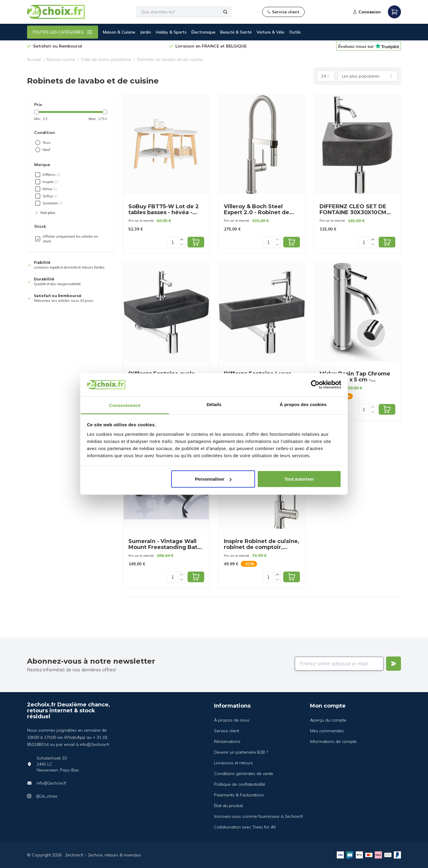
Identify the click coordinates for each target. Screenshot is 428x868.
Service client (226, 731)
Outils (295, 32)
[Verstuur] (394, 664)
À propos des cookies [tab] (303, 404)
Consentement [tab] (125, 405)
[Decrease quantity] (182, 245)
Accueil (34, 59)
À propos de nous (232, 720)
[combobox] (326, 76)
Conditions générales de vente (244, 774)
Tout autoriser (299, 479)
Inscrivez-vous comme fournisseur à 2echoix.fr (259, 816)
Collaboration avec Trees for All (245, 827)
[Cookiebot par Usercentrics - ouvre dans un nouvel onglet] (315, 385)
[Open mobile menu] (394, 12)
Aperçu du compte (328, 720)
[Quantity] (173, 242)
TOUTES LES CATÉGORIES (63, 32)
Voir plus (45, 213)
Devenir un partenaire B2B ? (241, 752)
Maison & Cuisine (119, 32)
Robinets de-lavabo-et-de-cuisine (170, 59)
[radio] (38, 143)
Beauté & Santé (236, 32)
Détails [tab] (214, 404)
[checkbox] (38, 175)
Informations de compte (333, 741)
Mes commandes (327, 731)
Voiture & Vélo (270, 32)
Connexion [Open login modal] (367, 12)
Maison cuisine (61, 59)
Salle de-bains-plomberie (106, 59)
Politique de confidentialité (240, 784)
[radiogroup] (71, 146)
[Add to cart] (196, 242)
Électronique (203, 32)
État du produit (228, 806)
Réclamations (227, 741)
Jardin (145, 32)
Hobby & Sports (171, 32)
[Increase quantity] (182, 240)
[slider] (37, 112)
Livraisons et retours (233, 763)
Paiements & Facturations (239, 795)
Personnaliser (213, 479)
